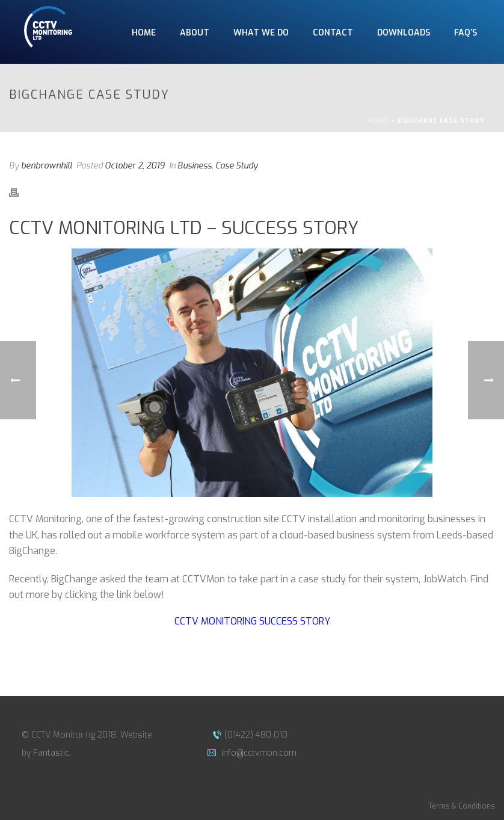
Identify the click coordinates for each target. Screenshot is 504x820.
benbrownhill (47, 166)
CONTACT (333, 33)
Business (195, 166)
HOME (144, 33)
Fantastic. (52, 753)
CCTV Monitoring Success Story (252, 621)
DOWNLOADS (404, 33)
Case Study (237, 166)
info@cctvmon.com (258, 753)
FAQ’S (466, 33)
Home (378, 121)
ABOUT (195, 33)
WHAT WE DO (261, 33)
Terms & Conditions (462, 806)
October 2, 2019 (135, 166)
